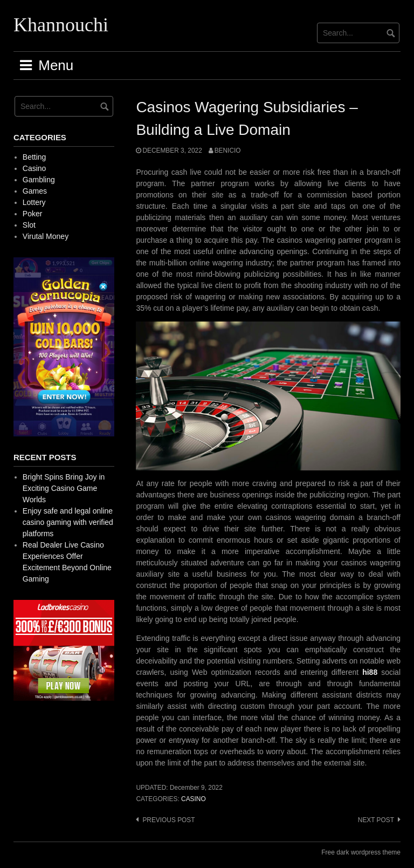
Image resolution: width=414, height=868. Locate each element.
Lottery (34, 202)
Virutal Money (46, 236)
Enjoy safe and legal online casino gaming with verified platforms (68, 522)
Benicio (228, 151)
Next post (376, 820)
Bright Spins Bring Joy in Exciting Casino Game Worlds (64, 488)
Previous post (168, 820)
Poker (33, 214)
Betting (34, 157)
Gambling (39, 180)
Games (35, 191)
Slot (29, 225)
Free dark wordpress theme (361, 852)
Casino (194, 799)
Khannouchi (61, 25)
